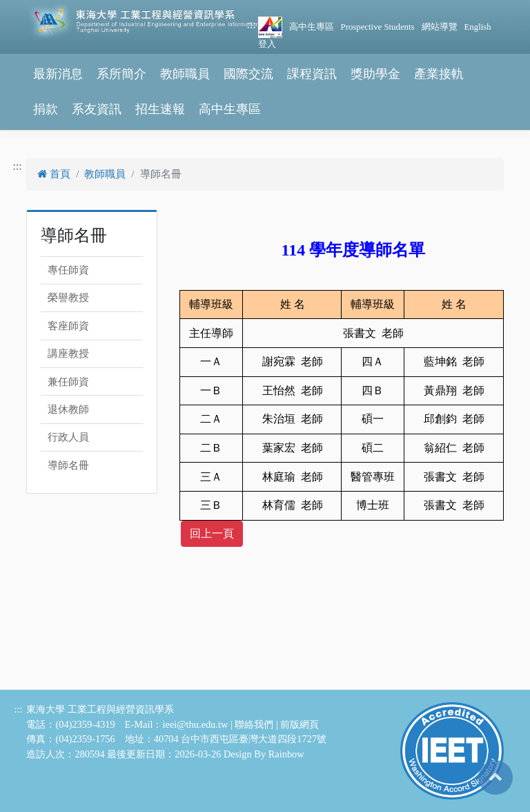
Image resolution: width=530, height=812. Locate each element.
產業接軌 (439, 74)
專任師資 (68, 270)
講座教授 (68, 354)
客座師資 (68, 326)
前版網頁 (300, 724)
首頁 (54, 174)
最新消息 (58, 74)
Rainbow (286, 754)
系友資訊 (97, 109)
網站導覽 (440, 27)
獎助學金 (375, 74)
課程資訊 (312, 74)
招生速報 (160, 109)
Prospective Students (378, 27)
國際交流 (248, 74)
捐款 (46, 109)
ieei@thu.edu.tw (196, 724)
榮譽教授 (68, 298)
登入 (267, 44)
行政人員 (68, 437)
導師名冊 (68, 465)
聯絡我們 (254, 724)
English (478, 27)
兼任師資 (68, 382)
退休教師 (68, 409)
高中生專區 (312, 27)
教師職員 (185, 74)
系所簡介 (121, 74)
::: (252, 25)
